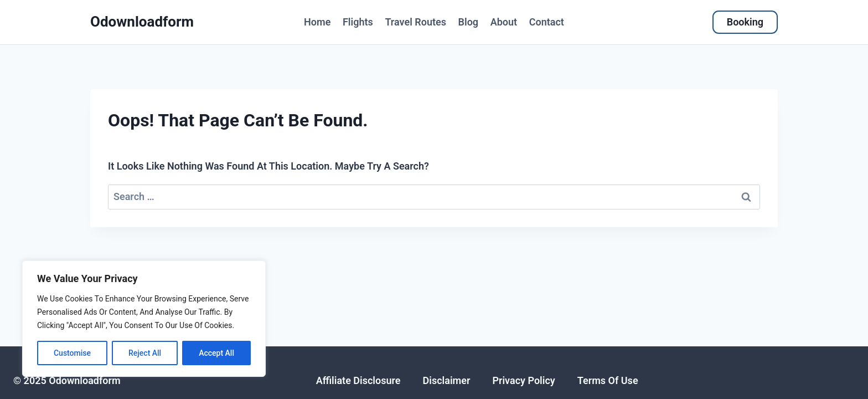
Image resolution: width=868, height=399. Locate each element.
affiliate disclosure (358, 380)
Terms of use (608, 380)
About (504, 22)
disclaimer (447, 380)
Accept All (216, 353)
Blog (469, 22)
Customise (72, 353)
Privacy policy (523, 380)
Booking (745, 22)
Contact (547, 22)
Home (317, 22)
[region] (144, 319)
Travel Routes (415, 22)
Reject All (145, 353)
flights (358, 22)
